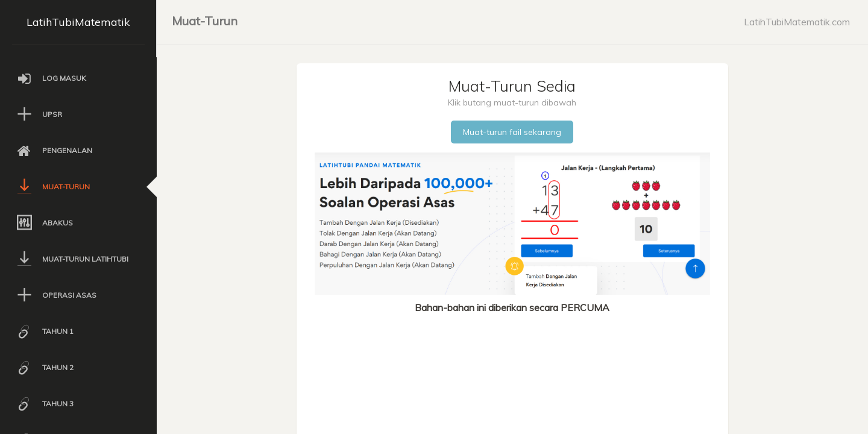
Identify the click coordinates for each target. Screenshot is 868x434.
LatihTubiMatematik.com (797, 22)
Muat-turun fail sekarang (512, 132)
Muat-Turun (205, 21)
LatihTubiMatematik (78, 22)
